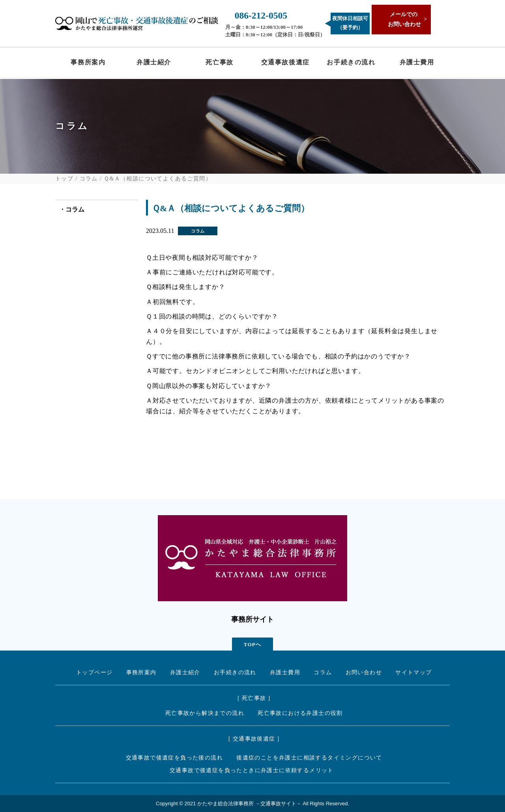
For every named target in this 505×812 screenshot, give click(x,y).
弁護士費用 (417, 64)
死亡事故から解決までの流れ (205, 713)
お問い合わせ (364, 672)
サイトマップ (413, 672)
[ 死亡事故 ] (254, 698)
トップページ (94, 672)
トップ (64, 179)
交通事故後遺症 (285, 64)
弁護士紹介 (154, 64)
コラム (89, 179)
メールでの (402, 20)
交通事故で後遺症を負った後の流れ (174, 758)
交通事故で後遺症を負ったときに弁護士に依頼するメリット (252, 770)
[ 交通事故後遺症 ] (254, 739)
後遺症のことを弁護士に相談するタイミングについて (309, 758)
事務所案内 (88, 64)
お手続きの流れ (351, 64)
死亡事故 (219, 64)
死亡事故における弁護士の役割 (300, 713)
